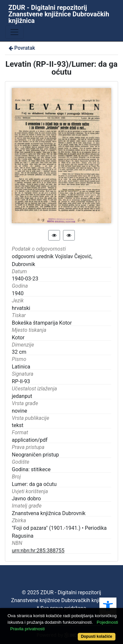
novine (20, 411)
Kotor (18, 338)
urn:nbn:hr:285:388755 (38, 551)
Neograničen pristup (35, 455)
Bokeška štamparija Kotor (42, 323)
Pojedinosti (107, 622)
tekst (18, 425)
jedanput (22, 396)
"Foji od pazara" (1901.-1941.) (46, 528)
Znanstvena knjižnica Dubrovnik (49, 513)
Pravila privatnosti (27, 629)
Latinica (21, 367)
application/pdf (30, 440)
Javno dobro (26, 499)
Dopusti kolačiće (97, 636)
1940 (18, 293)
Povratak (21, 48)
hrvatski (21, 308)
